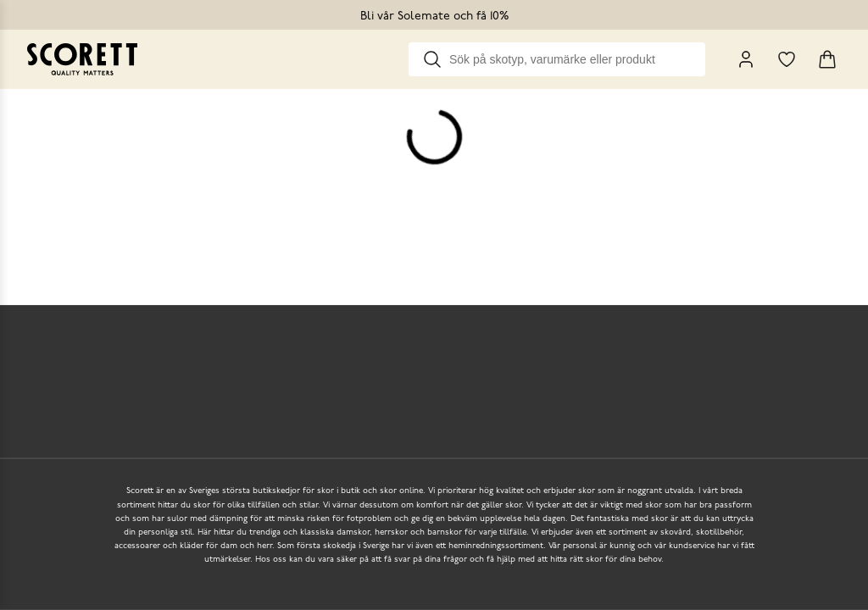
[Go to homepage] (82, 59)
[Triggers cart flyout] (827, 59)
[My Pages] (746, 59)
